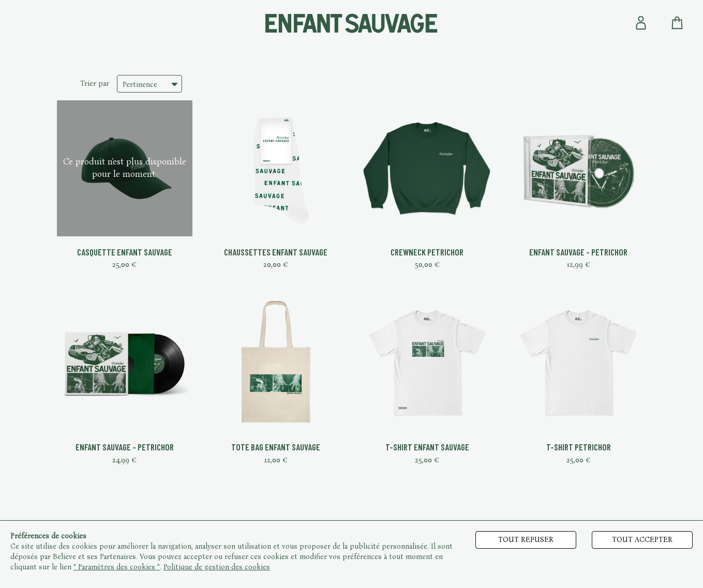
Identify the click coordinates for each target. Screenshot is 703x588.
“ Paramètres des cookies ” (117, 567)
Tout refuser (526, 540)
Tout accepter (642, 540)
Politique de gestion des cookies (217, 567)
